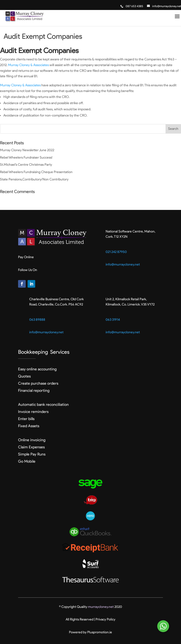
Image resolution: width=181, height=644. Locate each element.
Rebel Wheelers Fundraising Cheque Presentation (36, 172)
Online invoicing (32, 440)
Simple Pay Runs (32, 454)
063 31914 (113, 320)
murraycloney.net (101, 607)
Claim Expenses (31, 447)
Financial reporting (34, 390)
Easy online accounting (37, 369)
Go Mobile (27, 461)
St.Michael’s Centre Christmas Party (26, 165)
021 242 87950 (116, 252)
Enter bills (26, 419)
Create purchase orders (38, 383)
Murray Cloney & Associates (28, 65)
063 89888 (37, 320)
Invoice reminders (33, 412)
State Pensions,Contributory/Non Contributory (34, 179)
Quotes (24, 376)
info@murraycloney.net (123, 264)
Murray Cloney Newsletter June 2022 (27, 150)
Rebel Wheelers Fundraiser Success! (26, 157)
